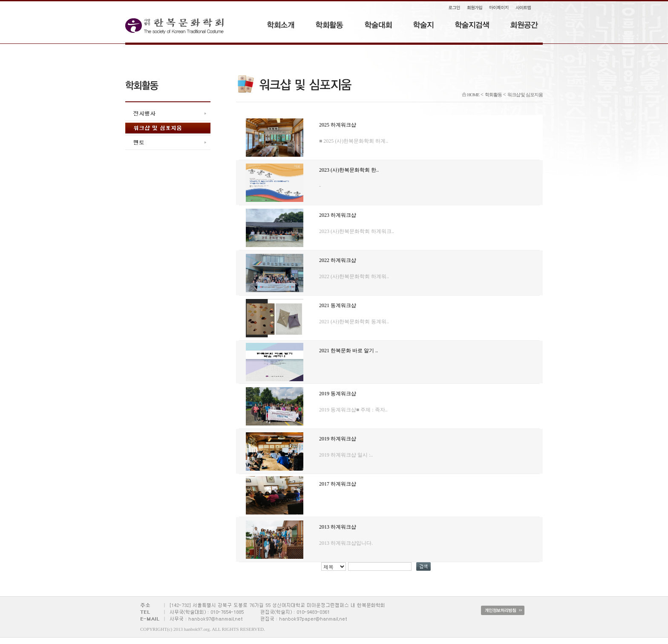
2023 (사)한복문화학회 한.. (349, 170)
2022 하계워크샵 (338, 260)
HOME (471, 95)
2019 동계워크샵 (338, 394)
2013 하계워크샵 (338, 527)
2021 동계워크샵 (338, 305)
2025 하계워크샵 (338, 125)
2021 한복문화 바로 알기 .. (348, 351)
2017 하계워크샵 (338, 484)
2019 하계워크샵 (338, 439)
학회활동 (493, 95)
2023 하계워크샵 (338, 215)
